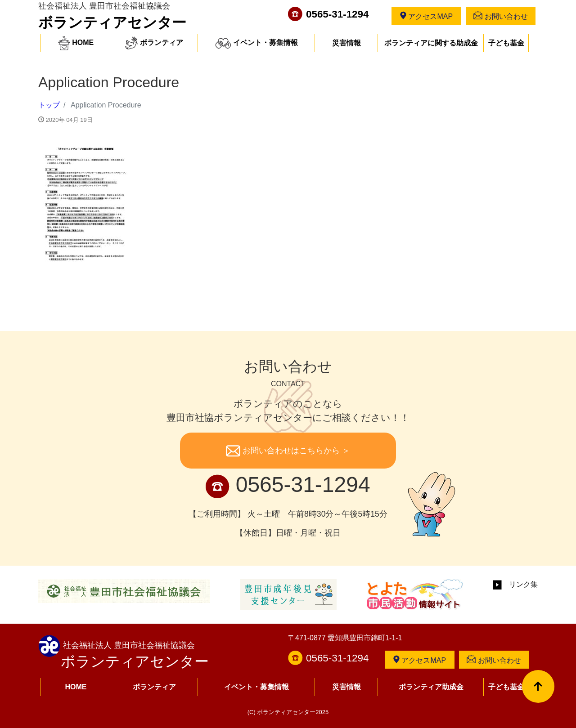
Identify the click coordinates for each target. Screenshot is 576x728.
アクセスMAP (426, 16)
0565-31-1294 (337, 14)
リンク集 (515, 584)
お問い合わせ (500, 16)
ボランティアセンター (112, 22)
